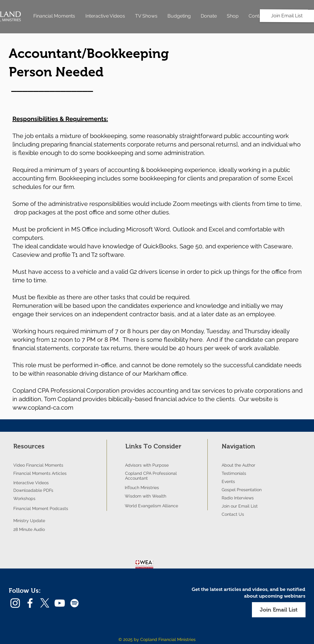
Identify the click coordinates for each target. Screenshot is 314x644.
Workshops (24, 498)
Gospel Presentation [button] (242, 490)
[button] (279, 610)
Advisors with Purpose (147, 465)
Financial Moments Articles (40, 473)
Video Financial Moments (38, 465)
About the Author (238, 465)
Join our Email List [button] (240, 506)
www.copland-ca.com (43, 408)
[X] (45, 603)
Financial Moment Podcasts (41, 508)
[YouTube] (60, 603)
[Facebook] (30, 603)
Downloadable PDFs (33, 490)
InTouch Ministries (142, 488)
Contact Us (233, 514)
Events (228, 481)
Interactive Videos (31, 483)
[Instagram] (15, 603)
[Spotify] (74, 603)
